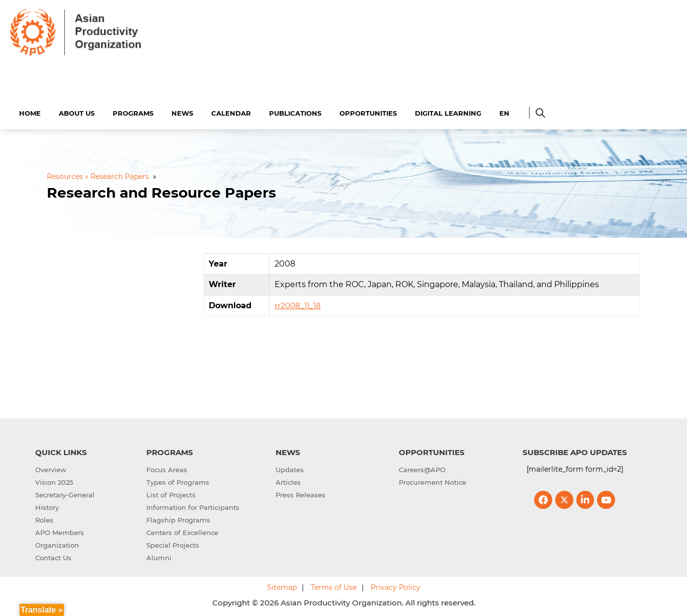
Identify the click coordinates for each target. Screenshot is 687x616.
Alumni (159, 557)
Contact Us (53, 557)
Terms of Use (334, 586)
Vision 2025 (54, 481)
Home (30, 112)
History (47, 506)
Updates (290, 469)
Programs (133, 112)
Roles (44, 519)
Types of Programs (178, 481)
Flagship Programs (178, 519)
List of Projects (171, 494)
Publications (295, 112)
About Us (77, 112)
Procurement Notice (433, 481)
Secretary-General (65, 494)
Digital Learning (448, 112)
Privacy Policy (396, 586)
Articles (288, 481)
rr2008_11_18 (298, 304)
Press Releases (300, 494)
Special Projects (173, 544)
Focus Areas (167, 469)
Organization (57, 544)
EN (504, 112)
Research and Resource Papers (161, 192)
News (182, 112)
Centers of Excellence (182, 532)
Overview (51, 469)
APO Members (60, 532)
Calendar (231, 112)
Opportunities (368, 112)
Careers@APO (422, 469)
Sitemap (282, 586)
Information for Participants (193, 506)
